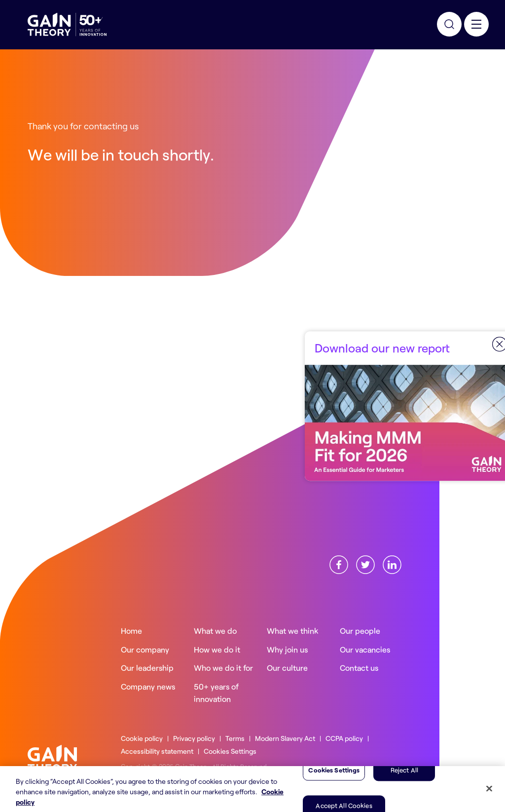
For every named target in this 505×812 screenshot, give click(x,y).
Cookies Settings (230, 751)
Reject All (404, 784)
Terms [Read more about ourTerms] (235, 738)
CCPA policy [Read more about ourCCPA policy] (344, 738)
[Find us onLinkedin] (392, 563)
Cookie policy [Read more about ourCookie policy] (142, 738)
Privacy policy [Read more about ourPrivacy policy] (194, 738)
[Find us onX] (365, 563)
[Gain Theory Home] (67, 25)
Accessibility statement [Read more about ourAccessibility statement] (157, 751)
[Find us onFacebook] (339, 563)
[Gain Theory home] (52, 757)
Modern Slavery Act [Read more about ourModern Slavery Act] (285, 738)
